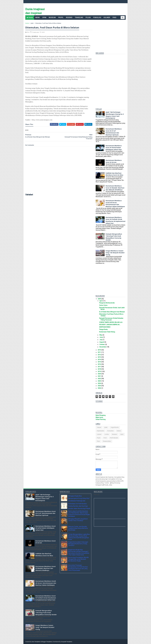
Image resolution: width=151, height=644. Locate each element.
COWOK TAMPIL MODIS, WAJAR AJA (111, 322)
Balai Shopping (100, 415)
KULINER (107, 18)
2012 (99, 355)
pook (105, 438)
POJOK (88, 18)
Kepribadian (100, 431)
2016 (99, 364)
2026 (99, 388)
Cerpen (99, 427)
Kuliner (119, 431)
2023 (99, 381)
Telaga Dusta (103, 329)
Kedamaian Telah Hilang (107, 332)
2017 (99, 367)
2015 (99, 362)
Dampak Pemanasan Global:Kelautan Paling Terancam (111, 319)
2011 (99, 352)
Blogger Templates (47, 642)
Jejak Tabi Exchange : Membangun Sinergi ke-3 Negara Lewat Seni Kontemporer (115, 115)
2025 (99, 386)
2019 (99, 371)
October (102, 344)
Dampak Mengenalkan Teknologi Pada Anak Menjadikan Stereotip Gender (114, 237)
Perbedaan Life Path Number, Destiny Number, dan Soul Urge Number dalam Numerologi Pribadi (79, 506)
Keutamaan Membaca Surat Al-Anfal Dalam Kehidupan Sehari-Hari (114, 148)
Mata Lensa (99, 417)
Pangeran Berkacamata (107, 303)
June (101, 337)
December (103, 347)
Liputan (99, 434)
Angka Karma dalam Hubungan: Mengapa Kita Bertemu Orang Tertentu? (78, 544)
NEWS (38, 18)
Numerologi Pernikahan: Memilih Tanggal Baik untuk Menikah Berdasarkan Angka (79, 559)
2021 (99, 376)
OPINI (44, 18)
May (101, 335)
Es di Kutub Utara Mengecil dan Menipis (112, 312)
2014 (99, 360)
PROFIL (61, 18)
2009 (99, 299)
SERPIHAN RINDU (105, 327)
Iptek (32, 23)
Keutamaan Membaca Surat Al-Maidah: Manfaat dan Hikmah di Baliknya (115, 188)
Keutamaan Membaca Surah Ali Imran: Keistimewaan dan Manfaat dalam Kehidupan (115, 204)
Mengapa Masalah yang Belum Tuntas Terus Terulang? (78, 520)
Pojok (99, 438)
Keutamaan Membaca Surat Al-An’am (114, 161)
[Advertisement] (108, 35)
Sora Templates (36, 642)
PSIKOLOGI (97, 18)
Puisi (98, 441)
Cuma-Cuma (103, 305)
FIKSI (114, 18)
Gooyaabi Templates (67, 642)
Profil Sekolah (114, 438)
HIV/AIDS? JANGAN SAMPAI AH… (110, 325)
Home (31, 18)
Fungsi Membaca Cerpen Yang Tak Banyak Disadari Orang (115, 253)
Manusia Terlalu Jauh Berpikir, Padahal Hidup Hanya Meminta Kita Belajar (78, 528)
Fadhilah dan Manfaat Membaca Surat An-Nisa (114, 174)
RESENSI (69, 18)
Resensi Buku (107, 441)
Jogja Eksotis (115, 427)
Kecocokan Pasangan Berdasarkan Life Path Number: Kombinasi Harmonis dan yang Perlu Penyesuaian (78, 568)
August (102, 342)
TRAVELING (79, 18)
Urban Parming (100, 419)
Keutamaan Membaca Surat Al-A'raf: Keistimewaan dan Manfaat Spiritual (114, 132)
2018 (99, 369)
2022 (99, 379)
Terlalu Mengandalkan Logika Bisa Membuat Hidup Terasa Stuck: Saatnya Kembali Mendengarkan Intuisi (79, 537)
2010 (99, 350)
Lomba (107, 434)
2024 (99, 383)
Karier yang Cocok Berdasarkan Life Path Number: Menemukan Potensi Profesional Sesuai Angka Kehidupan (79, 514)
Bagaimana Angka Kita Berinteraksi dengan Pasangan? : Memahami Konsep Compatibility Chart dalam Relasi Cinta (79, 552)
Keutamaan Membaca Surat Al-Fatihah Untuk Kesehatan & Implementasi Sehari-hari (115, 220)
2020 (99, 374)
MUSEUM (52, 18)
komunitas (110, 431)
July (101, 340)
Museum (114, 434)
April (101, 301)
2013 (99, 357)
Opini (122, 434)
